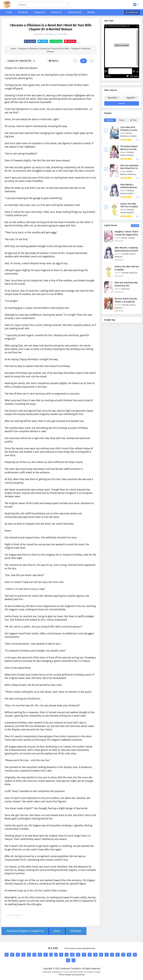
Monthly (110, 120)
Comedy (131, 238)
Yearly (122, 120)
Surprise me (132, 12)
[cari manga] (68, 5)
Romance (119, 257)
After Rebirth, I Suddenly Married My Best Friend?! (128, 188)
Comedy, (130, 152)
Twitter (42, 41)
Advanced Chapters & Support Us (25, 931)
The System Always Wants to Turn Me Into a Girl (129, 149)
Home (57, 931)
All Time (133, 120)
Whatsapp (56, 41)
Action (124, 238)
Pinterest (70, 41)
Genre (113, 98)
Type (131, 98)
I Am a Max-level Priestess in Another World (130, 130)
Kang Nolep (79, 975)
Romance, (132, 174)
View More (135, 226)
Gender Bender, (127, 213)
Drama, (124, 155)
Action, (129, 133)
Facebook (30, 41)
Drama (132, 254)
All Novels (76, 931)
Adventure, (125, 136)
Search (122, 103)
